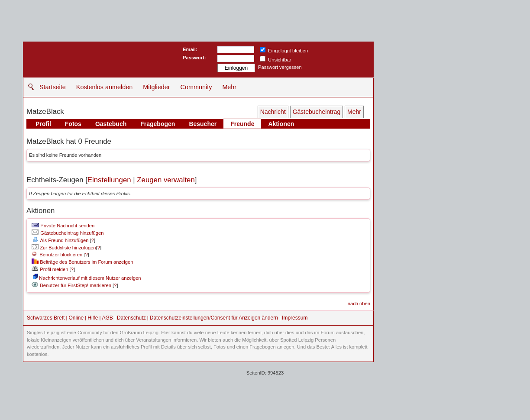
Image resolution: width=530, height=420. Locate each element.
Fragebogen (158, 124)
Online (76, 318)
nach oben (359, 304)
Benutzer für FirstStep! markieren (76, 285)
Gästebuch (111, 124)
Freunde (242, 124)
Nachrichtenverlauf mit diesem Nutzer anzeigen (87, 278)
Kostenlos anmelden (104, 87)
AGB (107, 318)
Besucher (203, 124)
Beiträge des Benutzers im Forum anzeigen (82, 262)
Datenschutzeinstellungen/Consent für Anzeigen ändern (214, 318)
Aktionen (281, 124)
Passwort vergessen (280, 67)
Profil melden (50, 269)
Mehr (229, 87)
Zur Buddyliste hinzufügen (64, 248)
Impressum (295, 318)
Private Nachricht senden (63, 226)
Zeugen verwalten (166, 180)
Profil (43, 124)
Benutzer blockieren (57, 255)
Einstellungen (109, 180)
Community (196, 87)
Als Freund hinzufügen (60, 240)
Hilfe (93, 318)
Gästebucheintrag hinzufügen (68, 233)
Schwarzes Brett (46, 318)
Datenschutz (131, 318)
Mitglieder (156, 87)
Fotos (73, 124)
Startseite (53, 87)
